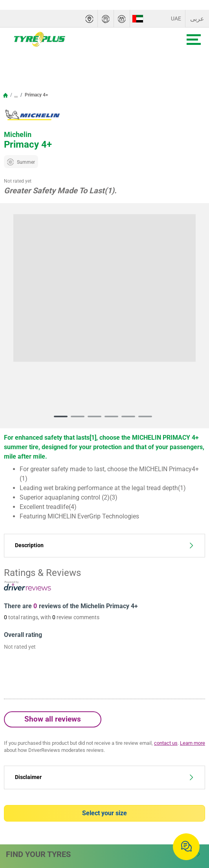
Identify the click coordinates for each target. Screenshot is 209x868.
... (16, 95)
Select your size (104, 813)
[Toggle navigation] (194, 40)
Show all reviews (53, 719)
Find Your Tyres (104, 854)
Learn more (192, 743)
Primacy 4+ (36, 95)
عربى (197, 19)
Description (104, 545)
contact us (166, 743)
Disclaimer (104, 777)
